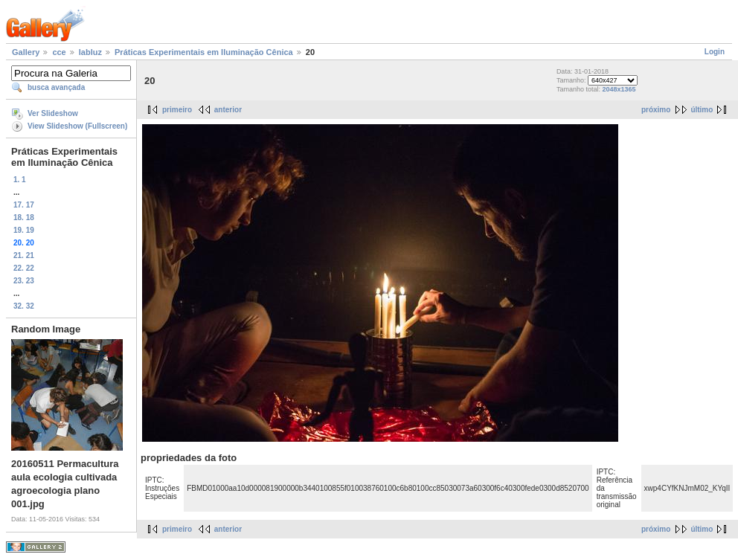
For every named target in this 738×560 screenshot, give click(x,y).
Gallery (26, 52)
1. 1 (20, 180)
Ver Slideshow (53, 113)
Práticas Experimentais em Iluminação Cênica (204, 52)
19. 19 (24, 230)
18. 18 (24, 218)
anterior (228, 110)
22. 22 (24, 268)
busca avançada (56, 87)
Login (715, 52)
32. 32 (24, 306)
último (702, 110)
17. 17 (24, 205)
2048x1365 (619, 89)
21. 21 (24, 255)
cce (59, 52)
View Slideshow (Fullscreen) (77, 126)
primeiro (177, 110)
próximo (656, 110)
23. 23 (24, 281)
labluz (90, 52)
